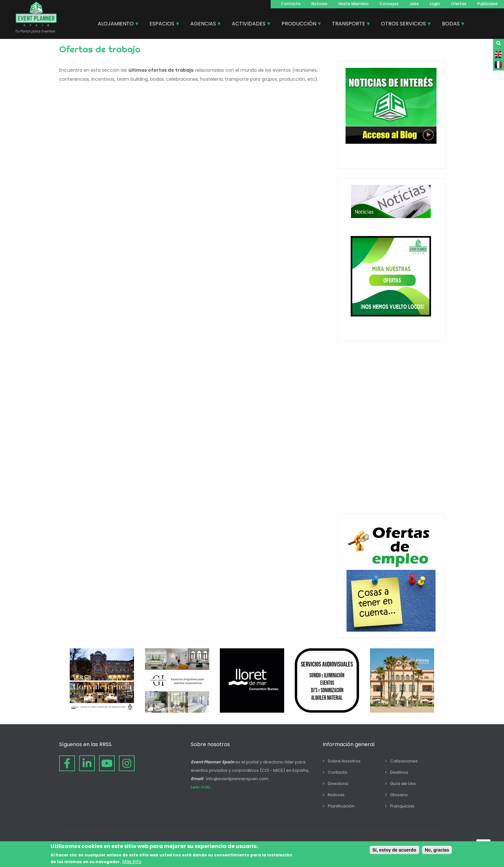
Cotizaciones (404, 761)
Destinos (399, 772)
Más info (132, 862)
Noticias (319, 4)
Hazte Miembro (354, 4)
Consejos (389, 4)
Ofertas (459, 4)
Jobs (414, 4)
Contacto (291, 4)
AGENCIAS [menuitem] (203, 24)
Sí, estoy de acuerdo (394, 850)
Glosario (399, 795)
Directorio (338, 784)
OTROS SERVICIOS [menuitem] (404, 24)
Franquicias (402, 806)
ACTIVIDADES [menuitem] (249, 24)
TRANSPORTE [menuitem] (349, 24)
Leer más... (202, 787)
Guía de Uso (403, 784)
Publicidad (487, 4)
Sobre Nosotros (344, 761)
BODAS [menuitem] (451, 24)
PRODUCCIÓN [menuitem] (299, 24)
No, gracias (437, 850)
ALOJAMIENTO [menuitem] (116, 24)
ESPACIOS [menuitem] (162, 24)
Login (435, 4)
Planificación (341, 806)
